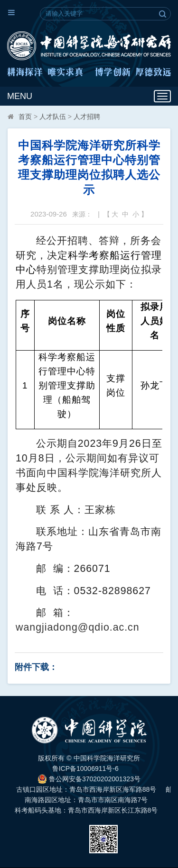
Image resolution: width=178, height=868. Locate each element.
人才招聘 (87, 117)
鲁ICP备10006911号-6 (85, 769)
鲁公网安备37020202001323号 (89, 779)
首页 (25, 117)
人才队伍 (53, 117)
